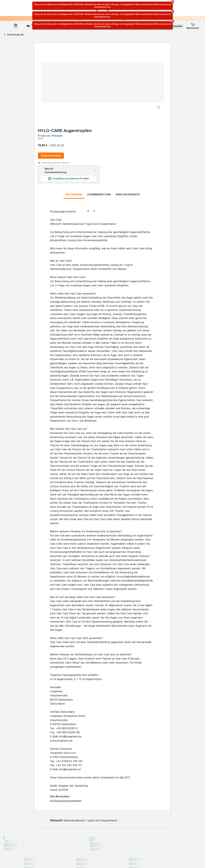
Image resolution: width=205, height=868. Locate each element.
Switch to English (109, 848)
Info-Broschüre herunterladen (66, 724)
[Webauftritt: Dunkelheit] (117, 862)
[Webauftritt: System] (86, 862)
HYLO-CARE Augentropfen (133, 53)
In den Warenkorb (119, 78)
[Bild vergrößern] (91, 98)
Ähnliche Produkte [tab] (128, 117)
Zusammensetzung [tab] (99, 117)
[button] (175, 26)
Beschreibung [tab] (74, 117)
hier (77, 841)
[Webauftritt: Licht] (101, 862)
